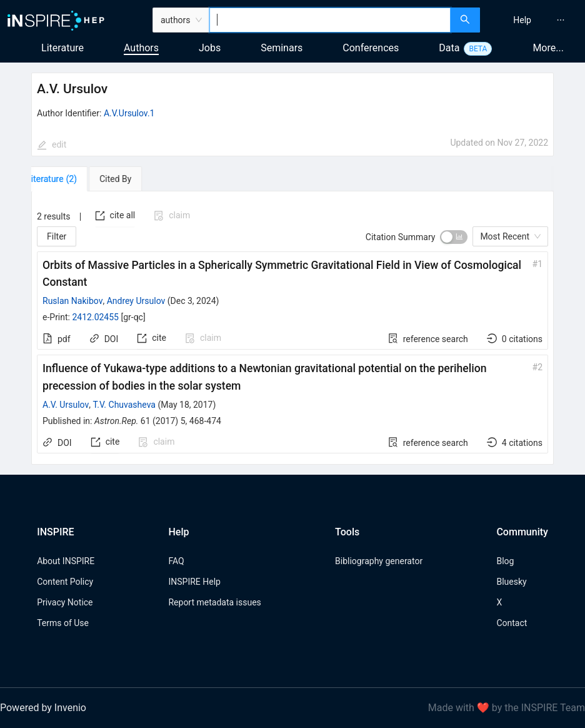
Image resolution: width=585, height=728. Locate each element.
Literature (62, 48)
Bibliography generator (379, 561)
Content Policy (65, 582)
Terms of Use (63, 623)
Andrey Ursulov (136, 301)
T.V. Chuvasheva (124, 405)
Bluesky (511, 582)
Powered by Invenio (43, 708)
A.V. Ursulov (66, 405)
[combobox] (330, 20)
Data (449, 48)
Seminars (282, 48)
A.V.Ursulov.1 (129, 113)
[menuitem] (522, 20)
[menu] (534, 20)
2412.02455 (95, 317)
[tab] (67, 179)
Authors (141, 48)
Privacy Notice (65, 602)
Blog (505, 561)
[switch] (454, 237)
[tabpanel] (292, 328)
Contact (512, 623)
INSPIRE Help (194, 582)
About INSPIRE (66, 561)
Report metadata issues (214, 602)
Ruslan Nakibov (72, 301)
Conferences (371, 48)
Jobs (210, 48)
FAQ (176, 561)
